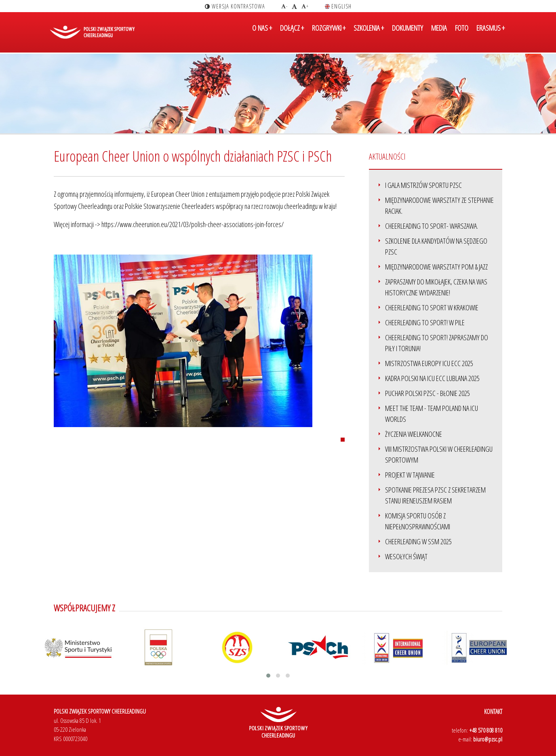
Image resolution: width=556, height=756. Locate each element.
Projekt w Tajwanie (410, 475)
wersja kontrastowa (235, 6)
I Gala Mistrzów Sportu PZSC (423, 185)
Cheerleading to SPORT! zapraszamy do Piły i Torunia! (437, 343)
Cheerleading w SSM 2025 (418, 541)
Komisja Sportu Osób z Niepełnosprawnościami (418, 521)
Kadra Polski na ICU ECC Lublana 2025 (432, 378)
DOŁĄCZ (292, 34)
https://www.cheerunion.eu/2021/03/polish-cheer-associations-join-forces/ (193, 224)
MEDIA (439, 34)
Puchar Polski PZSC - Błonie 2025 (428, 393)
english (338, 6)
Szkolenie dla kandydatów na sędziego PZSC (436, 246)
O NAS (262, 34)
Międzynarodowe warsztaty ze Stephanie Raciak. (439, 205)
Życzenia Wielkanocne (414, 434)
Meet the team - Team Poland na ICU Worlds (432, 414)
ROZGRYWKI (329, 34)
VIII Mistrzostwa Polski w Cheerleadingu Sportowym (439, 454)
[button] (268, 676)
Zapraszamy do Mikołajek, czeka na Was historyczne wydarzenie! (436, 287)
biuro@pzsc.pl (488, 739)
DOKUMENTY (408, 34)
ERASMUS (491, 34)
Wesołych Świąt (406, 556)
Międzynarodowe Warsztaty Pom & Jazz (436, 267)
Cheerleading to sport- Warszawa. (432, 226)
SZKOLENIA (369, 34)
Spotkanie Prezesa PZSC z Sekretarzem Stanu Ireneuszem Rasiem (435, 495)
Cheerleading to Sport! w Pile (425, 322)
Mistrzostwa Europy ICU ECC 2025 (429, 363)
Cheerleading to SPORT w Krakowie (432, 307)
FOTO (462, 34)
